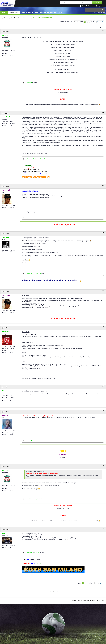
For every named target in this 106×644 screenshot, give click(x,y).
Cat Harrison (35, 159)
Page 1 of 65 (79, 22)
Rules (61, 12)
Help (94, 6)
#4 (103, 233)
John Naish (30, 217)
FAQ (56, 12)
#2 (103, 112)
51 (94, 22)
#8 (103, 411)
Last (101, 22)
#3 (103, 185)
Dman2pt (36, 217)
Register (100, 6)
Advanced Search (99, 13)
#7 (103, 386)
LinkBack (84, 27)
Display (101, 27)
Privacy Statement (83, 601)
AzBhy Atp (30, 83)
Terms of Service (95, 601)
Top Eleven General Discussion (21, 18)
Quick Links (48, 12)
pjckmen (29, 553)
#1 (103, 30)
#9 (103, 466)
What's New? (14, 12)
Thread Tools (92, 27)
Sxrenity (29, 159)
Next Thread (58, 592)
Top (103, 601)
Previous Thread (49, 592)
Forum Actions (37, 12)
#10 (103, 528)
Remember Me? (86, 6)
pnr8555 (29, 499)
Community (26, 12)
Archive (74, 601)
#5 (103, 291)
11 (91, 22)
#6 (103, 327)
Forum (4, 12)
